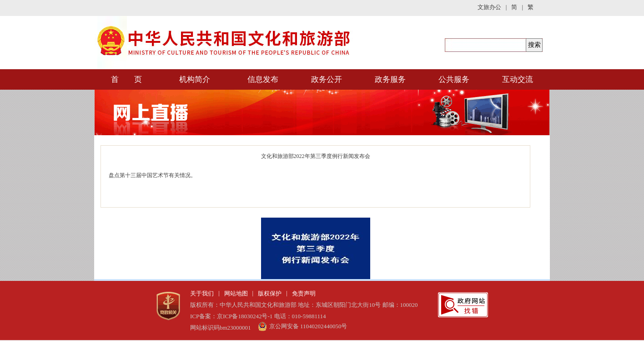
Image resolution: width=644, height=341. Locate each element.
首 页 (126, 79)
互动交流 (518, 79)
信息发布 (263, 79)
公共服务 (454, 79)
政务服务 (390, 79)
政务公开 (327, 79)
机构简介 (195, 79)
